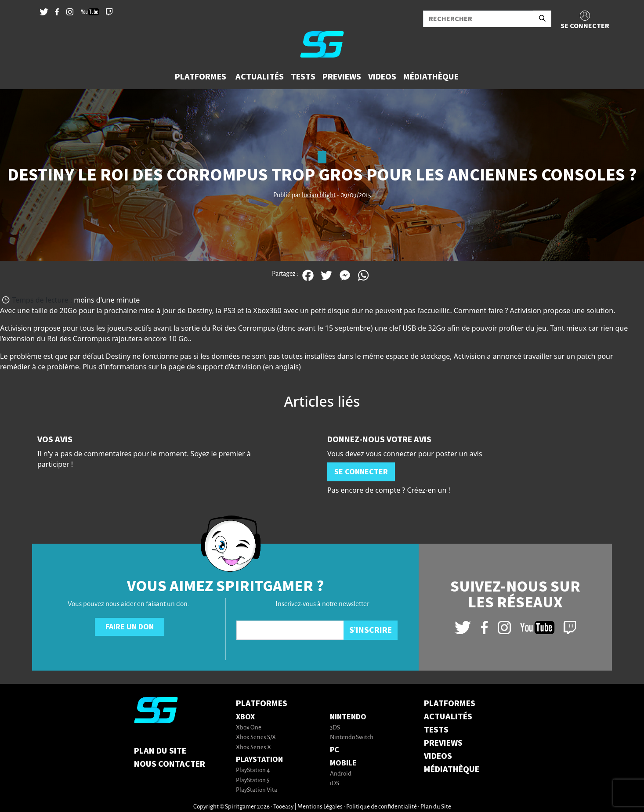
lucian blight (319, 195)
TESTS (436, 730)
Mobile (343, 763)
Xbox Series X (253, 748)
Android (341, 774)
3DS (335, 728)
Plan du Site (160, 751)
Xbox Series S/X (256, 738)
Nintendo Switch (352, 738)
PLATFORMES (450, 704)
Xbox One (249, 728)
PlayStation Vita (257, 790)
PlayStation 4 (253, 770)
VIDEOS (438, 756)
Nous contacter (170, 764)
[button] (202, 77)
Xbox (245, 717)
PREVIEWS (443, 743)
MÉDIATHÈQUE (452, 769)
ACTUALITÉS (448, 717)
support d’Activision (229, 367)
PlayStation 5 (253, 781)
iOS (335, 784)
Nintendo (348, 717)
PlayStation (259, 760)
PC (335, 750)
